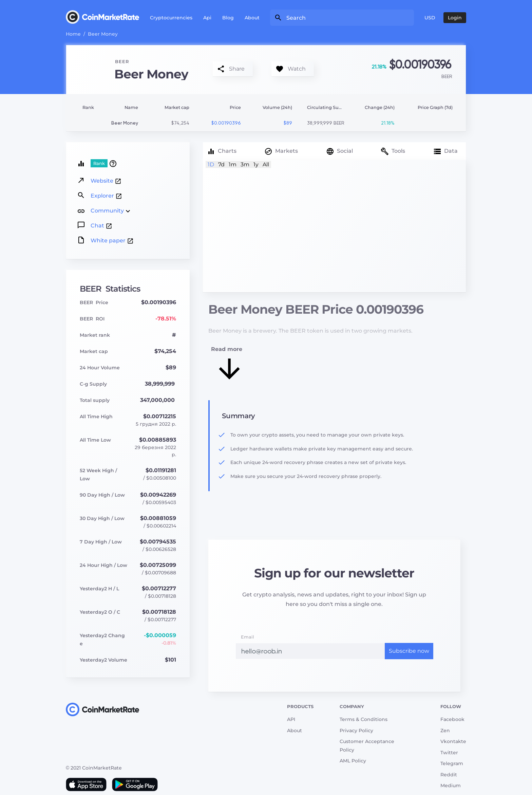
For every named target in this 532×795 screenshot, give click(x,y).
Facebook (452, 719)
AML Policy (353, 761)
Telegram (452, 763)
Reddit (449, 775)
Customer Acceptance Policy (367, 746)
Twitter (449, 753)
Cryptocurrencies (171, 18)
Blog (228, 18)
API (291, 719)
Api (207, 18)
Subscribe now (409, 651)
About (252, 18)
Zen (445, 731)
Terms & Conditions (364, 719)
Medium (451, 785)
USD (430, 18)
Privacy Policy (356, 731)
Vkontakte (453, 741)
